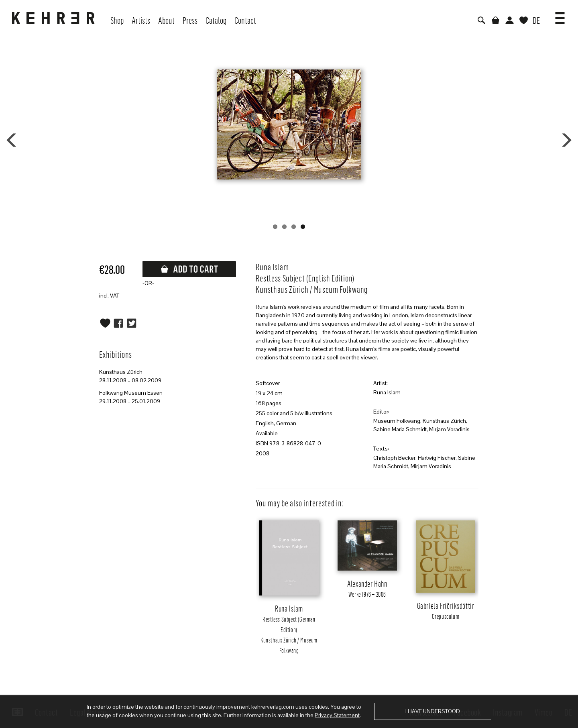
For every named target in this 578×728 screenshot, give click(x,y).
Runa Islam (387, 392)
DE (536, 20)
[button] (560, 15)
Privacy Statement (337, 715)
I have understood (433, 711)
